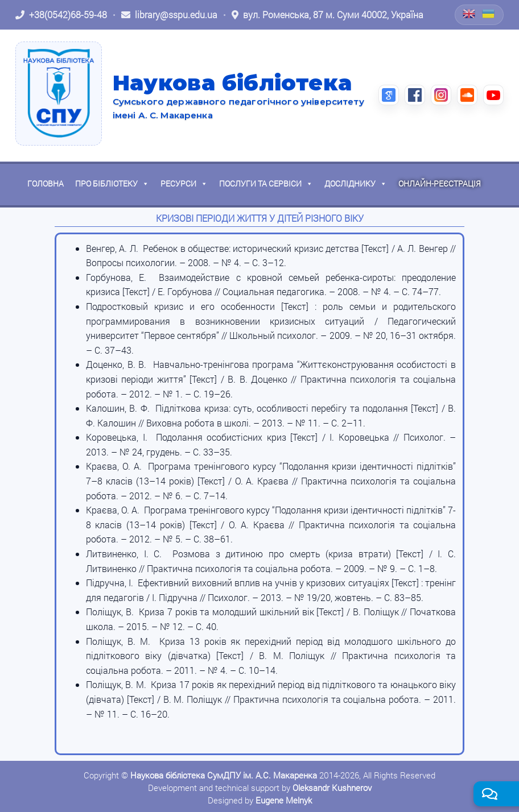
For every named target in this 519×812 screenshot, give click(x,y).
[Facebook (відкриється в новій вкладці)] (415, 95)
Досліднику (356, 183)
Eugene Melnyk (284, 800)
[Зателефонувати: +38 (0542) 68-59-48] (61, 15)
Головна (46, 183)
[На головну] (59, 93)
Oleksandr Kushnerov (332, 788)
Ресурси (184, 183)
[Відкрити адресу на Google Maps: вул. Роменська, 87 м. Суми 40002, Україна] (328, 15)
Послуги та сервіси (266, 183)
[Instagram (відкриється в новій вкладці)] (441, 95)
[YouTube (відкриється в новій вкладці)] (493, 95)
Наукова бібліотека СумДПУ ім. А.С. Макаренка (224, 775)
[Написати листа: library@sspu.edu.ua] (169, 15)
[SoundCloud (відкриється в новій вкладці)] (467, 95)
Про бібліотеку (112, 183)
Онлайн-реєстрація (440, 183)
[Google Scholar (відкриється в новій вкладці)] (389, 95)
